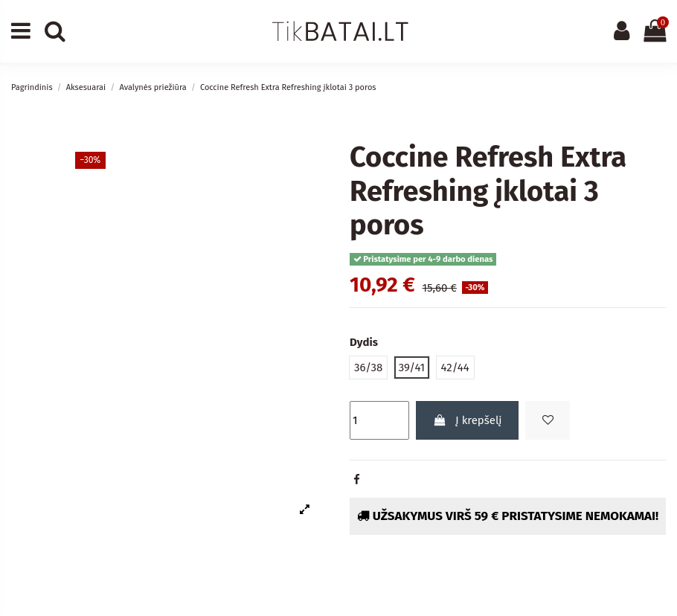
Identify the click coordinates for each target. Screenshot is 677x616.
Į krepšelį (468, 420)
